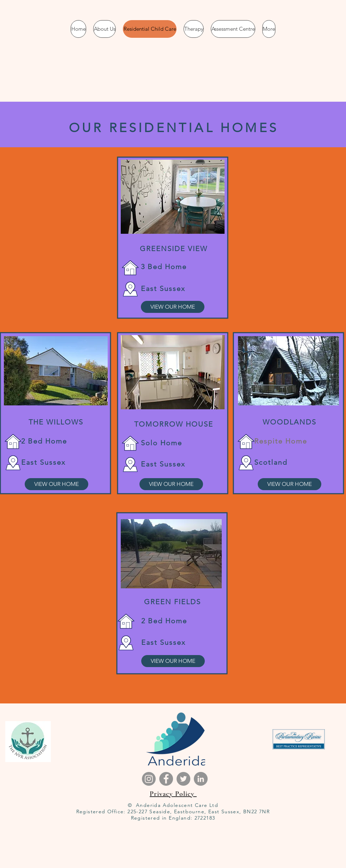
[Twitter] (183, 779)
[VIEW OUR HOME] (173, 307)
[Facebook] (166, 779)
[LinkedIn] (201, 779)
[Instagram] (149, 779)
